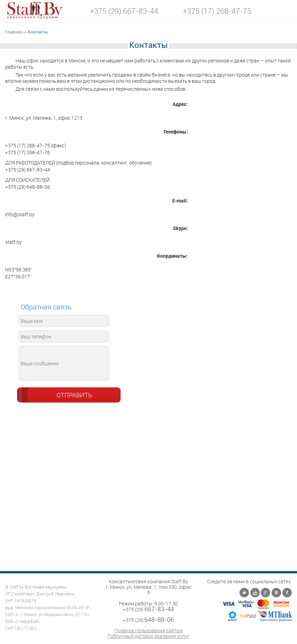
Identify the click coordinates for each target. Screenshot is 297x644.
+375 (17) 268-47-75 (217, 11)
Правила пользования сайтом (148, 631)
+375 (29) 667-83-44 (124, 11)
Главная (13, 32)
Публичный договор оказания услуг (148, 636)
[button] (287, 11)
